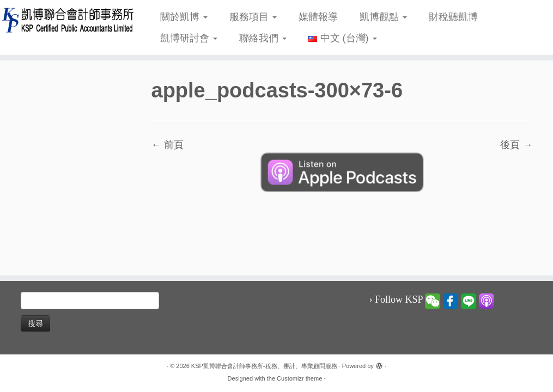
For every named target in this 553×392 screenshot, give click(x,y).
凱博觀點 (383, 17)
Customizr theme (299, 378)
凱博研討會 (189, 38)
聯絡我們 (263, 38)
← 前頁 (168, 145)
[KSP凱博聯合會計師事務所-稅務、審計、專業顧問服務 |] (65, 20)
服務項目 (253, 17)
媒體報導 (318, 17)
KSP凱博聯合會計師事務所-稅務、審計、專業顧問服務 (264, 366)
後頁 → (516, 145)
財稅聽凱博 (453, 17)
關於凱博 (184, 17)
